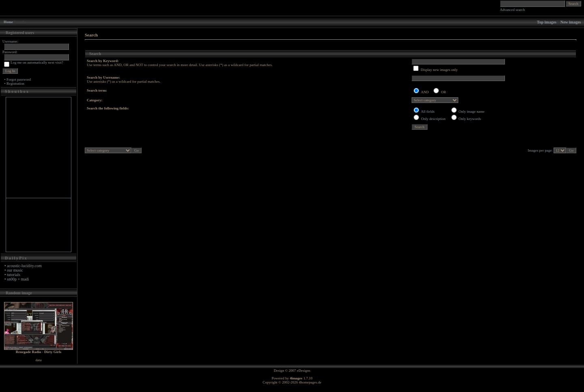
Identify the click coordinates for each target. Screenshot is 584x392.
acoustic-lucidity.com (24, 266)
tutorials (14, 275)
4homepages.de (310, 382)
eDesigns (304, 371)
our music (15, 270)
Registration (15, 84)
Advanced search (513, 10)
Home (8, 22)
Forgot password (19, 79)
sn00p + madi (18, 279)
